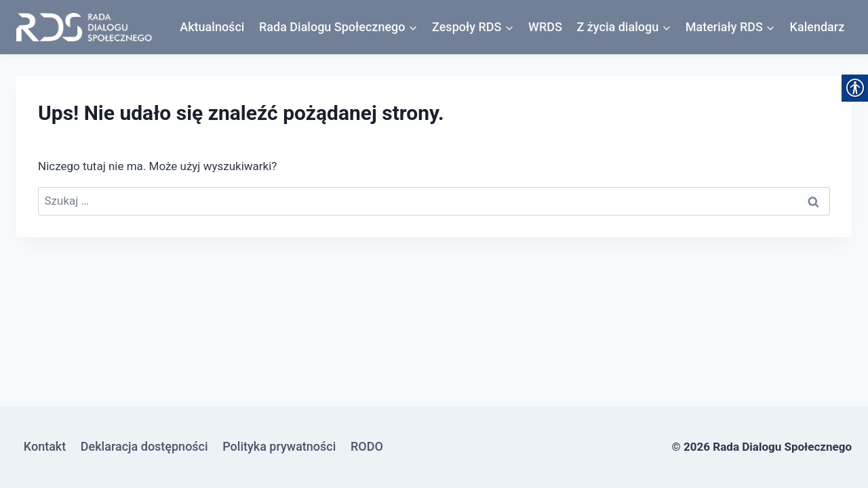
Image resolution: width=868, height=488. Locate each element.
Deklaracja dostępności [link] (144, 446)
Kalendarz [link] (817, 27)
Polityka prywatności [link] (279, 446)
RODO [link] (367, 446)
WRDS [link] (545, 27)
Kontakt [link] (45, 446)
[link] (84, 27)
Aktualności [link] (212, 27)
